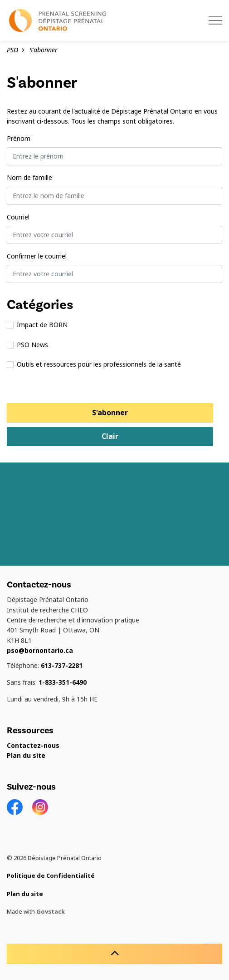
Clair (110, 436)
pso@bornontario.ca (40, 651)
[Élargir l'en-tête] (215, 20)
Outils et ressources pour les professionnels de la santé (94, 364)
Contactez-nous (33, 746)
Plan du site (26, 756)
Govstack (51, 912)
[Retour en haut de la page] (114, 954)
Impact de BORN (37, 325)
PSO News (27, 345)
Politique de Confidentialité (51, 876)
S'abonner (110, 413)
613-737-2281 (62, 666)
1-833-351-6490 (63, 682)
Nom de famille (29, 178)
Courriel (18, 217)
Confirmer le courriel (37, 256)
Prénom (19, 139)
